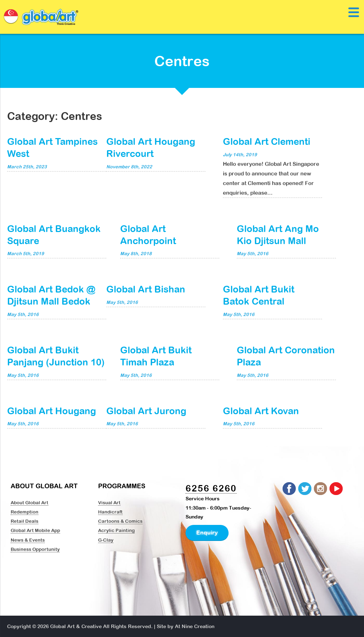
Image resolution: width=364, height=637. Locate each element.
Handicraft (110, 512)
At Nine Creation (195, 626)
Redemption (25, 512)
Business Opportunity (35, 549)
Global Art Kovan (261, 411)
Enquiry (207, 532)
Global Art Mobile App (35, 530)
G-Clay (106, 540)
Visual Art (109, 502)
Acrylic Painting (116, 530)
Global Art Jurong (146, 411)
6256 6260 (211, 488)
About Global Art (30, 502)
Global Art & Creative (76, 626)
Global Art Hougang (52, 411)
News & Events (28, 540)
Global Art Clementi (267, 141)
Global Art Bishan (146, 289)
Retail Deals (25, 521)
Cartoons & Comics (120, 521)
